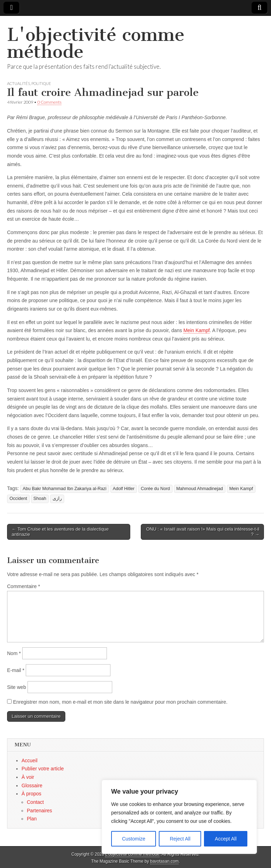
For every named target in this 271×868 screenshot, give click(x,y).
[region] (179, 817)
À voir (28, 777)
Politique (41, 83)
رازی (57, 499)
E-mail (16, 670)
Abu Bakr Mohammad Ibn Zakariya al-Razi (64, 489)
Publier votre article (43, 769)
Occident (18, 499)
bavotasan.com (165, 861)
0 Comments (49, 102)
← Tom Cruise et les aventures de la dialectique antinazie (60, 532)
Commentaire (23, 586)
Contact (35, 802)
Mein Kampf (197, 330)
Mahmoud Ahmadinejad (200, 489)
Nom (14, 653)
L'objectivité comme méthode (96, 43)
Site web (17, 687)
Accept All (226, 839)
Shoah (40, 499)
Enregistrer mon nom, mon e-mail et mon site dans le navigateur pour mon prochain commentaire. (120, 702)
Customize (134, 839)
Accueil (29, 760)
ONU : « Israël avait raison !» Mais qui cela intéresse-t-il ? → (203, 532)
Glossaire (32, 786)
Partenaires (40, 811)
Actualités (19, 83)
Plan (32, 819)
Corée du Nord (155, 489)
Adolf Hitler (124, 489)
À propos (31, 794)
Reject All (180, 839)
